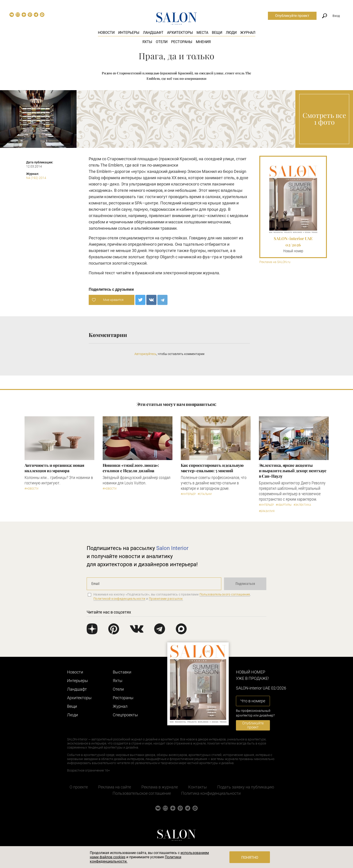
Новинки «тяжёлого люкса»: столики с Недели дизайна (131, 468)
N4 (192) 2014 (36, 178)
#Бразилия (267, 511)
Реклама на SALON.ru (275, 262)
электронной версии (182, 273)
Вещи (217, 33)
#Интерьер (188, 494)
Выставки (122, 672)
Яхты (147, 42)
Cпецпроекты (125, 715)
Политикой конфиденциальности (119, 599)
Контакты (198, 787)
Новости (106, 33)
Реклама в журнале (160, 787)
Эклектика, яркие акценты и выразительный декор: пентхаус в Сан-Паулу (293, 471)
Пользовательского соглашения (225, 594)
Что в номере (253, 701)
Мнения (203, 42)
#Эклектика (302, 505)
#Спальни (205, 494)
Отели (162, 42)
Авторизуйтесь (145, 354)
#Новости (32, 489)
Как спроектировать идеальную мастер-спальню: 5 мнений (212, 468)
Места (202, 33)
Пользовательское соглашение (142, 793)
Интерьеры (129, 33)
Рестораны (182, 42)
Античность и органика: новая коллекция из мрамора (54, 468)
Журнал (248, 33)
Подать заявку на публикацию (246, 787)
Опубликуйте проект (292, 16)
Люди (231, 33)
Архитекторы (180, 33)
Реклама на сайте (115, 787)
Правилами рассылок (166, 599)
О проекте (79, 787)
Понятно (250, 858)
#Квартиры (284, 505)
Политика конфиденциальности (211, 793)
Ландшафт (153, 33)
